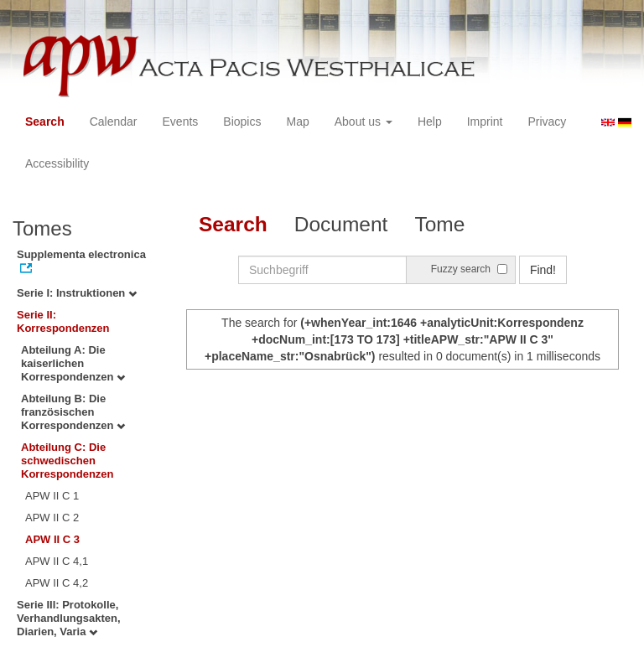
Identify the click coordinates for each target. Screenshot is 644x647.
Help (430, 122)
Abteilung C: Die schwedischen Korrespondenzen (68, 461)
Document (341, 224)
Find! (543, 270)
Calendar (114, 122)
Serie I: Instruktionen (77, 293)
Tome (439, 224)
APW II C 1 (52, 496)
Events (181, 122)
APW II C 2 (52, 518)
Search (45, 122)
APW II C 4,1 (57, 561)
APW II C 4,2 (57, 583)
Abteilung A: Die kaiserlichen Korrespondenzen (73, 363)
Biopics (242, 122)
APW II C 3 (52, 539)
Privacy (547, 122)
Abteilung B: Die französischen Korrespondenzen (73, 412)
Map (297, 122)
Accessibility (57, 163)
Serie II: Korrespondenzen (63, 321)
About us (364, 122)
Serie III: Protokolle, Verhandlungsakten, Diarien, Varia (69, 618)
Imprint (485, 122)
